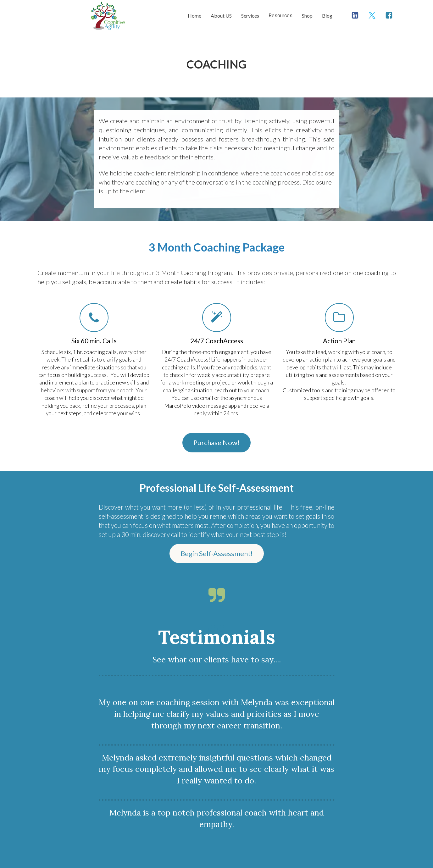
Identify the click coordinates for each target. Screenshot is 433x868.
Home (194, 16)
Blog (327, 16)
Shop (307, 16)
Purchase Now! (216, 442)
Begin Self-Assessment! (217, 553)
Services (250, 16)
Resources (280, 16)
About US (221, 16)
